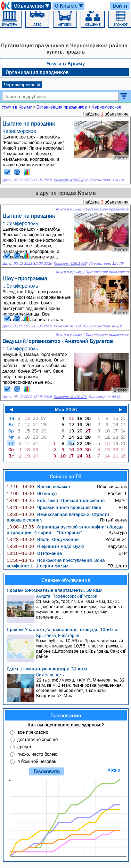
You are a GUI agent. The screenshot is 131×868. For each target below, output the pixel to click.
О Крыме (69, 6)
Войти (120, 6)
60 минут (32, 493)
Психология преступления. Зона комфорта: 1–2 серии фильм (56, 563)
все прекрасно (33, 732)
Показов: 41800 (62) (70, 180)
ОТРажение (34, 553)
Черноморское (22, 85)
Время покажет (38, 486)
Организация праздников (37, 72)
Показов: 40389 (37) (70, 326)
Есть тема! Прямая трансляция (56, 500)
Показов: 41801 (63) (70, 264)
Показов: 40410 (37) (70, 397)
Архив (114, 770)
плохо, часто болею (37, 754)
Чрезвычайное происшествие (54, 507)
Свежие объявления (66, 580)
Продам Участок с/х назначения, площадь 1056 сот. (63, 629)
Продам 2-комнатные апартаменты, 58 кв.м (55, 590)
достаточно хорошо (38, 739)
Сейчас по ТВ (66, 476)
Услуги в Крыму (66, 63)
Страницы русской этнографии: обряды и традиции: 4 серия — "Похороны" (65, 529)
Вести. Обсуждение (43, 539)
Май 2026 (66, 409)
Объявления (32, 6)
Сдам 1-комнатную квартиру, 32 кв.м (47, 669)
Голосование (66, 715)
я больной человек (37, 761)
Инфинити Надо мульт (45, 546)
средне (25, 747)
